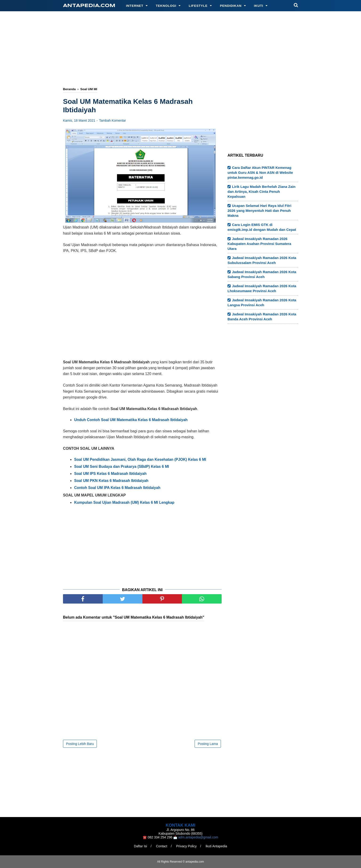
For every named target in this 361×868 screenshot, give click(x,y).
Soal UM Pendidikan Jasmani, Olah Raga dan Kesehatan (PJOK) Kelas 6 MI (140, 459)
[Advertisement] (180, 50)
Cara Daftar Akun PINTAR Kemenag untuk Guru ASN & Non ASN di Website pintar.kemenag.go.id (260, 172)
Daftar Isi (141, 846)
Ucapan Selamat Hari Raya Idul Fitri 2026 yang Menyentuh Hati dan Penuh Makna (259, 211)
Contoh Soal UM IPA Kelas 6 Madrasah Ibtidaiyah (117, 488)
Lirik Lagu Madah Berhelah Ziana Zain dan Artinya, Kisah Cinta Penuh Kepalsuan (261, 192)
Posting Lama (208, 744)
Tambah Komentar (112, 120)
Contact (161, 846)
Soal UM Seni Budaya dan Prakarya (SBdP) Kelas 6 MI (122, 467)
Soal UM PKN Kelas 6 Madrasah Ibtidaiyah (111, 481)
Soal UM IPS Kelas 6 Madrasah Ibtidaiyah (110, 474)
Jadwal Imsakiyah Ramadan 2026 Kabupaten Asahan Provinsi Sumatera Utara (259, 244)
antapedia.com (89, 6)
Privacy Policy (186, 846)
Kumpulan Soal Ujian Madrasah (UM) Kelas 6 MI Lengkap (124, 502)
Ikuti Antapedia (216, 846)
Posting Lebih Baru (80, 744)
